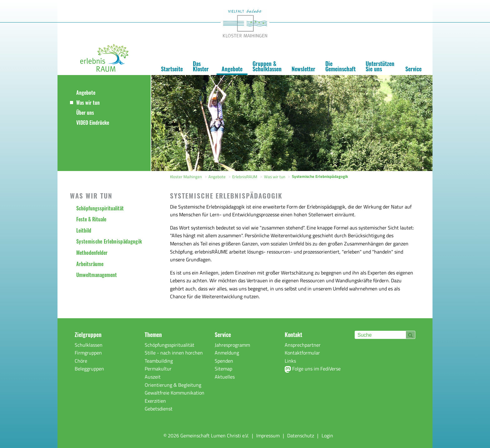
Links (290, 361)
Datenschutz (301, 435)
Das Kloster (201, 66)
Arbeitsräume (90, 264)
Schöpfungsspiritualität (100, 208)
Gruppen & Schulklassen (267, 66)
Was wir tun (88, 103)
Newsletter (303, 69)
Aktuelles (225, 377)
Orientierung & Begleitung (173, 385)
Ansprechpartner (303, 345)
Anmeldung (227, 353)
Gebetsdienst (159, 409)
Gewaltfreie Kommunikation (175, 393)
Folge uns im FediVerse (313, 369)
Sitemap (223, 369)
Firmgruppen (88, 353)
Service (413, 69)
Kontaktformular (302, 353)
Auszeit (153, 377)
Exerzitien (155, 401)
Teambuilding (159, 361)
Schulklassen (89, 345)
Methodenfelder (92, 253)
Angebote (232, 69)
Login (327, 435)
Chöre (81, 361)
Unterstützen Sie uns (380, 66)
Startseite (172, 69)
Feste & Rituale (91, 219)
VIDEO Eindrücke (93, 123)
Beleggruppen (89, 369)
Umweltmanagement (97, 275)
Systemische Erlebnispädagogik (109, 241)
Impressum (268, 435)
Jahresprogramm (232, 345)
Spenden (224, 361)
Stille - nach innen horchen (174, 353)
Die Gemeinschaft (340, 66)
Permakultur (158, 369)
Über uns (85, 113)
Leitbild (84, 230)
